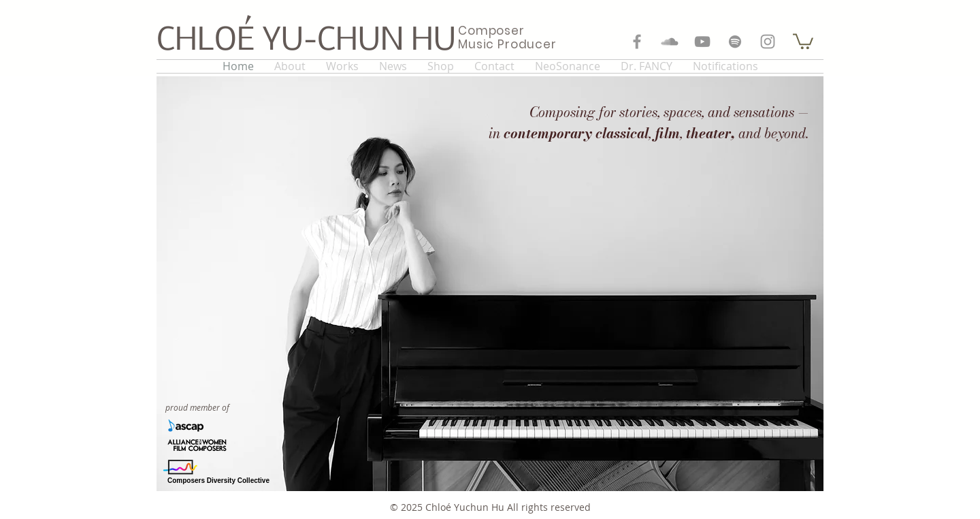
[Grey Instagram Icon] (768, 42)
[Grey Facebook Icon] (637, 42)
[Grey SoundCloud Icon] (670, 42)
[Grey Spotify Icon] (735, 42)
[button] (803, 41)
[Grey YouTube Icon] (702, 42)
